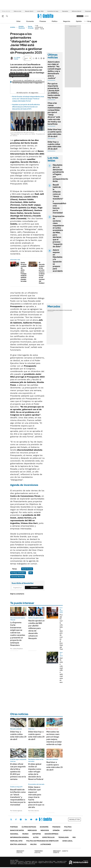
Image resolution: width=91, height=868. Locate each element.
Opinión (79, 21)
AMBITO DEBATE (61, 852)
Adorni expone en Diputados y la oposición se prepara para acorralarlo (58, 260)
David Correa (17, 58)
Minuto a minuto (53, 729)
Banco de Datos (17, 830)
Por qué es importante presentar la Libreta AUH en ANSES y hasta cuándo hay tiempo (54, 91)
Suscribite (34, 587)
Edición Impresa (52, 834)
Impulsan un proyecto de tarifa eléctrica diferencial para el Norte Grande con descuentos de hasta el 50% (26, 107)
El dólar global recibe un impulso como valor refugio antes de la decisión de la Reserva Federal (36, 772)
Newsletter (87, 21)
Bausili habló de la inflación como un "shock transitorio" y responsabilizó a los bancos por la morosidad (59, 199)
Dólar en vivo (17, 11)
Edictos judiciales (18, 844)
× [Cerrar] (27, 75)
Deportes (37, 834)
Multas (33, 844)
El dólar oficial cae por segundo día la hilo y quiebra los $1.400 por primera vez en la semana (18, 772)
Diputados (65, 11)
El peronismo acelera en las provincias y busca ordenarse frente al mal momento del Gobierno (43, 273)
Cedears (69, 310)
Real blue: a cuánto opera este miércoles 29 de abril (55, 766)
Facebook (16, 819)
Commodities (62, 310)
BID (31, 573)
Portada (14, 827)
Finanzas (43, 21)
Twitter (11, 819)
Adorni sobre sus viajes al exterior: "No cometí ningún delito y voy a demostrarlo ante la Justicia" (54, 70)
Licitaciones (46, 844)
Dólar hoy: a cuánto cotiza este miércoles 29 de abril (54, 145)
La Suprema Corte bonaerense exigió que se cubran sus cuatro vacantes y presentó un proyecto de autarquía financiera (18, 634)
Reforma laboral (77, 11)
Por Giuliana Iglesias (16, 811)
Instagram (21, 819)
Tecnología (64, 837)
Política (55, 21)
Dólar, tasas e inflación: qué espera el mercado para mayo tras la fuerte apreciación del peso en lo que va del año (36, 797)
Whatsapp (36, 819)
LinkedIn (26, 819)
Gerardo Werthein (18, 577)
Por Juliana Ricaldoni (16, 649)
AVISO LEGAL (67, 841)
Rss (74, 837)
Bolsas (56, 310)
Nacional (14, 834)
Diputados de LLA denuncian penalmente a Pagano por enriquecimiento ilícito (60, 173)
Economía (30, 21)
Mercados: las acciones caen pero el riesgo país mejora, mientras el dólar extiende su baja (54, 738)
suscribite (80, 16)
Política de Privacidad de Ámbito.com (42, 841)
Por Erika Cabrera (34, 811)
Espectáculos (48, 837)
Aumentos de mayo (53, 11)
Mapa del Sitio (16, 841)
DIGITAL (21, 852)
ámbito (13, 27)
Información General (20, 837)
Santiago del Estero (18, 573)
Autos (36, 837)
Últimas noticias (29, 827)
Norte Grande (31, 27)
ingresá (86, 16)
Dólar (19, 21)
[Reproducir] (27, 79)
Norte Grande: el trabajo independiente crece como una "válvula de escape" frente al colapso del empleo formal (28, 99)
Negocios (67, 21)
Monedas (50, 310)
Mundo (25, 834)
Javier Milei (40, 11)
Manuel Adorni (29, 11)
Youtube (31, 820)
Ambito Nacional (22, 27)
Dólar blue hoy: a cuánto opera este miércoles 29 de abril (55, 133)
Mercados (32, 830)
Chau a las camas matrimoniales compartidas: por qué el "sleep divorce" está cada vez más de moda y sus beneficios (54, 113)
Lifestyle (67, 830)
